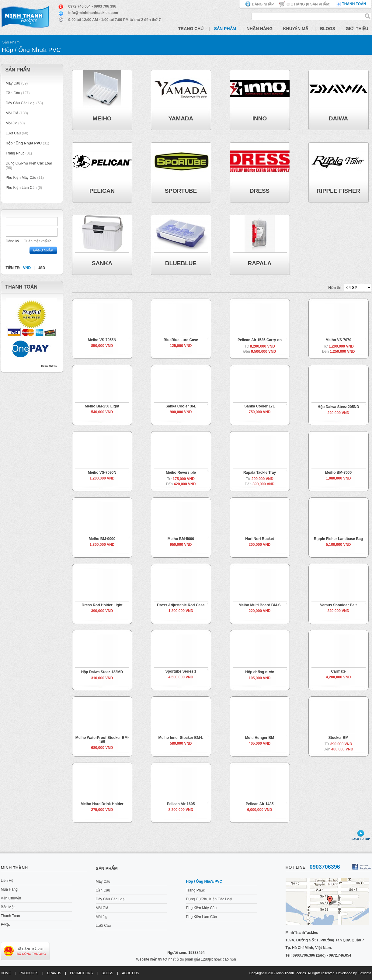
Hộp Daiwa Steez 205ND (338, 407)
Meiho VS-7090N (102, 473)
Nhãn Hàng (260, 29)
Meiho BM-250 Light (102, 406)
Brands (54, 973)
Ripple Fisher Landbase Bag (338, 539)
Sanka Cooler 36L (181, 406)
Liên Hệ (7, 881)
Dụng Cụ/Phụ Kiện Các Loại (29, 163)
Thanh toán (354, 4)
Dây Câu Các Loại (21, 103)
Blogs (328, 29)
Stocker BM (338, 738)
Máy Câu (13, 83)
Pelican (102, 191)
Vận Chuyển (11, 898)
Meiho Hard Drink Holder (102, 804)
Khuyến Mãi (296, 29)
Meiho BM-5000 (181, 539)
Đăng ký (12, 241)
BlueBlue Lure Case (181, 340)
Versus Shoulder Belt (338, 605)
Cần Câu (13, 93)
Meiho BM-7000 (338, 473)
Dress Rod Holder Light (102, 605)
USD (41, 268)
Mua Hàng (9, 889)
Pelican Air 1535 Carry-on (260, 340)
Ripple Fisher (339, 191)
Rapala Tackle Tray (260, 473)
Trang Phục (16, 153)
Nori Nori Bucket (260, 539)
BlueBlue (181, 263)
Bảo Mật (8, 907)
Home (6, 973)
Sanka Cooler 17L (260, 406)
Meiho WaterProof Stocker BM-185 (102, 740)
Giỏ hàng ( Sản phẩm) (308, 4)
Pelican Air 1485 (260, 804)
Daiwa (338, 118)
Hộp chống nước (259, 672)
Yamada (181, 118)
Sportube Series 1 (181, 671)
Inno (260, 118)
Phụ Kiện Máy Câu (21, 178)
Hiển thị (334, 288)
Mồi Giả (12, 113)
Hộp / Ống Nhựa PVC (24, 143)
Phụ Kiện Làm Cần (21, 188)
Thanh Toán (10, 916)
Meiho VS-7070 (338, 340)
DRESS (260, 191)
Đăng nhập (263, 4)
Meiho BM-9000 (102, 539)
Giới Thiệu (357, 29)
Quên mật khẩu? (37, 241)
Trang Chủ (191, 29)
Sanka (102, 263)
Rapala (260, 263)
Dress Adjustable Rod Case (181, 605)
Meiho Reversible (181, 473)
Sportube (181, 191)
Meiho (102, 118)
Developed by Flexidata (354, 973)
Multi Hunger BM (260, 738)
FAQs (5, 925)
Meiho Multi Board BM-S (260, 605)
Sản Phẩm (225, 29)
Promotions (81, 973)
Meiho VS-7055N (102, 340)
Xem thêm (49, 366)
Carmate (338, 671)
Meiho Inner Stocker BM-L (181, 738)
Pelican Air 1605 (181, 804)
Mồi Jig (12, 123)
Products (29, 973)
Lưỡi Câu (13, 133)
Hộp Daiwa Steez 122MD (102, 672)
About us (130, 973)
